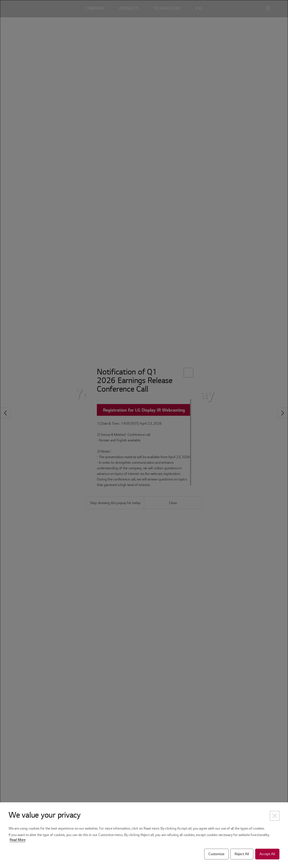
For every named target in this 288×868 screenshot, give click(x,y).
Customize (216, 854)
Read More (18, 840)
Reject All (242, 854)
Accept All (267, 854)
